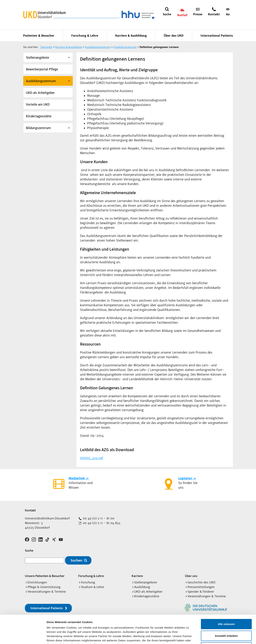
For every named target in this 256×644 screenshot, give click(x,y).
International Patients (217, 36)
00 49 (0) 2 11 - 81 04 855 (101, 523)
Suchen (76, 560)
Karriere (137, 576)
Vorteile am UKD (38, 105)
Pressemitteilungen (201, 587)
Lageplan (185, 478)
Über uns (191, 576)
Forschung (88, 582)
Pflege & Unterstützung (44, 587)
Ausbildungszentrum (41, 81)
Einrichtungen (37, 582)
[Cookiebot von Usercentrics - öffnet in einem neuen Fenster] (23, 637)
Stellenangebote (38, 58)
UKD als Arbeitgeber (40, 93)
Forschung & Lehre (85, 36)
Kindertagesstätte (39, 116)
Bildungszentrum (38, 128)
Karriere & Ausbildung (131, 36)
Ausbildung (142, 587)
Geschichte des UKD (202, 582)
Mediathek (77, 478)
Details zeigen (189, 637)
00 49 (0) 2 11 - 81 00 (98, 518)
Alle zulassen (226, 597)
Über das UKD (174, 36)
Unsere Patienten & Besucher (45, 576)
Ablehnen (226, 621)
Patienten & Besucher (39, 36)
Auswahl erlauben (226, 609)
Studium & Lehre (92, 587)
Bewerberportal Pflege (42, 69)
